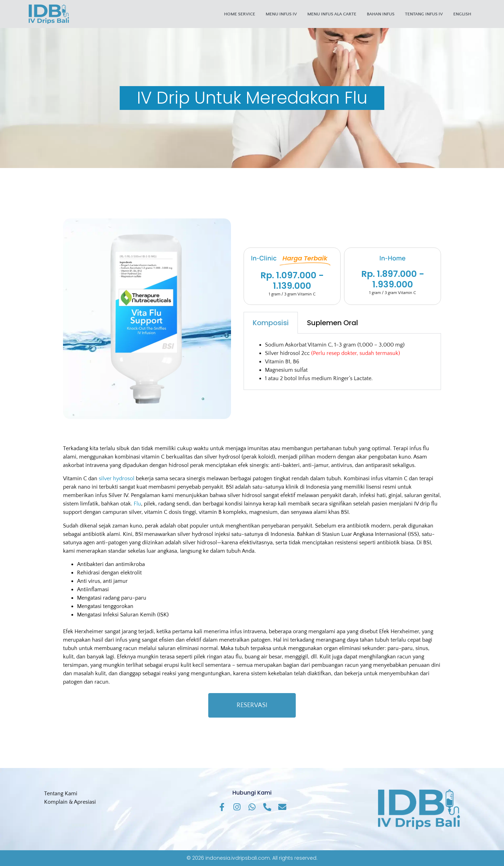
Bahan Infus (381, 14)
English (462, 14)
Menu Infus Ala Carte (332, 14)
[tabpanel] (342, 362)
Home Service (240, 14)
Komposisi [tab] (271, 323)
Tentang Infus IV (424, 14)
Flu (137, 504)
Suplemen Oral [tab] (332, 323)
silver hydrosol (117, 479)
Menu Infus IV (281, 14)
